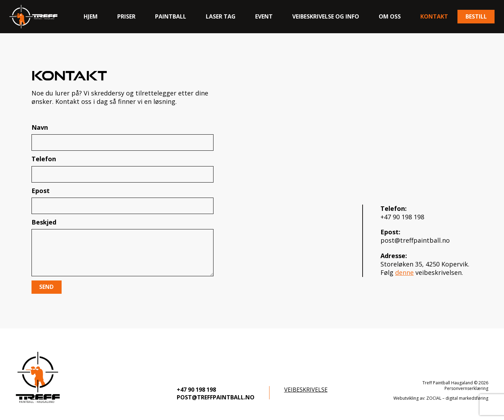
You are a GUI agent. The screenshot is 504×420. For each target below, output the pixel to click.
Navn (122, 137)
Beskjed (122, 247)
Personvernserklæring (466, 388)
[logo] (33, 17)
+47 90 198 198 (402, 217)
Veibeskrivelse (306, 390)
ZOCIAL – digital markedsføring (457, 398)
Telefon (122, 168)
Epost (122, 200)
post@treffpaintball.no (415, 240)
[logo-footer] (38, 378)
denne (404, 272)
